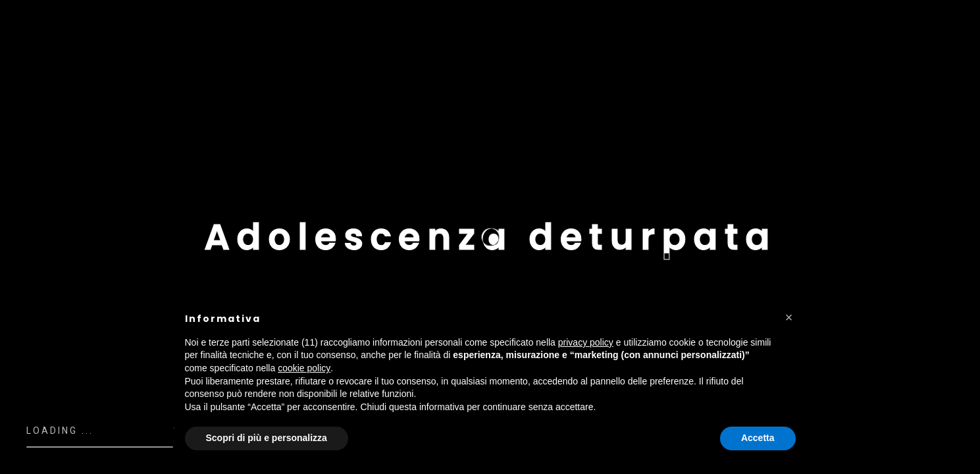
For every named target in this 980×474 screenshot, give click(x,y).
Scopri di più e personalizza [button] (267, 438)
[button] (789, 317)
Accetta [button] (758, 438)
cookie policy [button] (304, 368)
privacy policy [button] (586, 342)
